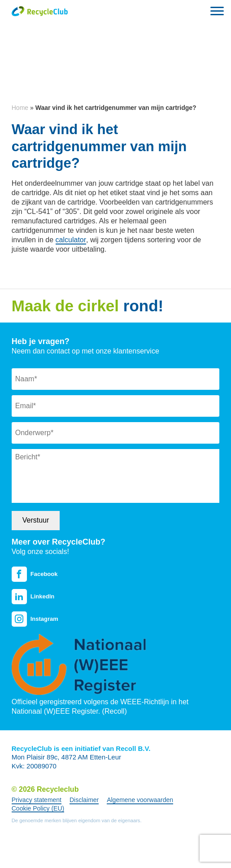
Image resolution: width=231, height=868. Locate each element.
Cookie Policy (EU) (38, 808)
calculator (71, 240)
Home (20, 108)
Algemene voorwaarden (140, 800)
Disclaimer (84, 800)
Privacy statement (37, 800)
